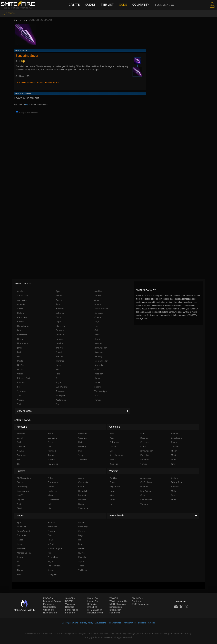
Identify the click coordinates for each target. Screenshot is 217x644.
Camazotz (52, 438)
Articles (152, 623)
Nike (112, 495)
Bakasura (83, 433)
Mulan (174, 491)
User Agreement (70, 623)
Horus (113, 491)
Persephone (53, 557)
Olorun (20, 557)
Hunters (21, 471)
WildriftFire (48, 610)
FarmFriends (72, 610)
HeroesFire (93, 598)
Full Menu (165, 5)
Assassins (22, 427)
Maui (173, 455)
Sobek (97, 382)
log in (28, 105)
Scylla (58, 382)
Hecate (21, 339)
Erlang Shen (177, 482)
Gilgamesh (22, 335)
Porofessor (49, 604)
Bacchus (60, 309)
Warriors (114, 471)
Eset (96, 326)
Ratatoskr (22, 382)
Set (18, 460)
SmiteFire (70, 598)
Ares (97, 300)
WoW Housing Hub (119, 601)
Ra (57, 378)
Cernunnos (22, 317)
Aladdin (98, 291)
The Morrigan (101, 391)
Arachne (21, 433)
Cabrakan (60, 313)
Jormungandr (101, 348)
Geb (96, 330)
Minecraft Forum (95, 613)
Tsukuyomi (61, 395)
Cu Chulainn (146, 482)
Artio (58, 304)
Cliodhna (82, 438)
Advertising (101, 623)
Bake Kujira (176, 438)
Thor (19, 395)
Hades (97, 335)
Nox (50, 553)
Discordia (60, 326)
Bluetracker (115, 610)
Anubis (98, 296)
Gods (123, 5)
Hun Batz (60, 343)
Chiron (20, 322)
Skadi (19, 508)
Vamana (144, 504)
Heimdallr (83, 491)
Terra (174, 460)
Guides (90, 5)
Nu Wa (20, 369)
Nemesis (99, 365)
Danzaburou (23, 326)
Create (74, 5)
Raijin (50, 561)
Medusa (60, 356)
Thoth (81, 566)
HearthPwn (115, 613)
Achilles (21, 291)
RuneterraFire (50, 613)
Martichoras (53, 500)
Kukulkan (99, 352)
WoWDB (114, 598)
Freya (81, 535)
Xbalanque (61, 400)
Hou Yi (97, 339)
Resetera (70, 607)
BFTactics (92, 604)
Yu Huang (83, 570)
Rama (97, 378)
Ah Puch (51, 522)
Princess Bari (23, 378)
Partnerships (130, 623)
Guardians (115, 427)
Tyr (111, 504)
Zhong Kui (52, 574)
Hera (19, 544)
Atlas (112, 438)
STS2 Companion (140, 604)
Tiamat (20, 570)
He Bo (51, 540)
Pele (58, 374)
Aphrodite (22, 300)
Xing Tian (114, 464)
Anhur (59, 296)
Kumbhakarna (116, 455)
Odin (97, 369)
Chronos (82, 531)
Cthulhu (113, 447)
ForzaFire (70, 613)
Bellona (21, 313)
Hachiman (52, 491)
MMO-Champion (118, 604)
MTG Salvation (95, 610)
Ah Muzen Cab (24, 478)
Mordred (60, 361)
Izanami (98, 343)
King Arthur (146, 491)
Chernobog (22, 487)
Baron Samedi (101, 309)
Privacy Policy (87, 623)
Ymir (19, 404)
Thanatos (60, 391)
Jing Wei (60, 348)
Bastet (20, 438)
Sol (19, 387)
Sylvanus (21, 391)
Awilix (20, 309)
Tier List (107, 5)
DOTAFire (70, 601)
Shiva (112, 500)
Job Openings (115, 623)
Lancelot (21, 447)
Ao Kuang (21, 527)
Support (142, 623)
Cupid (58, 322)
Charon (98, 317)
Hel (80, 540)
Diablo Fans (137, 598)
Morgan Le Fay (101, 361)
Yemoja (98, 400)
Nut (57, 369)
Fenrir (20, 330)
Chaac (59, 317)
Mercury (98, 356)
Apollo (59, 300)
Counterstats (50, 607)
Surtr (173, 500)
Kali (19, 352)
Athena (98, 304)
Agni (58, 291)
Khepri (59, 352)
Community (141, 5)
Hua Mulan (22, 343)
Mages (20, 516)
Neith (58, 365)
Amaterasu (23, 296)
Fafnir (143, 447)
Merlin (20, 361)
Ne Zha (21, 365)
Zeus (58, 404)
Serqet (81, 455)
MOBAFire (48, 598)
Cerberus (99, 313)
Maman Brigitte (55, 548)
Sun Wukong (62, 387)
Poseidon (99, 374)
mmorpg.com (116, 607)
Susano (98, 387)
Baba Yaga (83, 527)
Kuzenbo (144, 455)
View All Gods (73, 411)
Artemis (21, 304)
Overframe (137, 601)
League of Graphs (52, 601)
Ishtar (50, 495)
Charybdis (83, 482)
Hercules (60, 339)
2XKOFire (92, 607)
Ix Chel (51, 544)
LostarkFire (93, 601)
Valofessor (70, 604)
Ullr (96, 395)
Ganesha (60, 330)
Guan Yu (60, 335)
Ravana (51, 455)
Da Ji (97, 322)
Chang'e (52, 531)
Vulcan (20, 400)
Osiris (20, 374)
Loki (19, 356)
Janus (20, 348)
